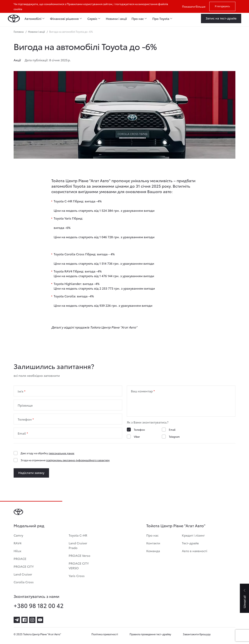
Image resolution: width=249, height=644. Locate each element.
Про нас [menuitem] (138, 18)
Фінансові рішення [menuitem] (64, 18)
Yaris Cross (77, 576)
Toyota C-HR (78, 535)
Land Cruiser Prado (78, 545)
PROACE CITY (24, 566)
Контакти (153, 543)
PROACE (20, 558)
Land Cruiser (23, 574)
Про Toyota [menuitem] (161, 18)
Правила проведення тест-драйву (150, 634)
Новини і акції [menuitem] (116, 18)
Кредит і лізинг (193, 535)
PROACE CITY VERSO (79, 565)
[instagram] (32, 620)
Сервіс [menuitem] (92, 18)
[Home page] (14, 18)
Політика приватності (105, 634)
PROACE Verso (79, 555)
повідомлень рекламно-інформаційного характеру (78, 460)
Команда (153, 551)
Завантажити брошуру (197, 634)
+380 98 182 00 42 (39, 605)
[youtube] (40, 620)
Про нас (152, 535)
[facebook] (25, 620)
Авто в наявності (195, 551)
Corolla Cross (24, 582)
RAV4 (18, 543)
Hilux (18, 551)
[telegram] (17, 620)
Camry (18, 535)
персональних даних (61, 453)
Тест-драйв (190, 543)
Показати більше (194, 6)
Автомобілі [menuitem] (33, 18)
